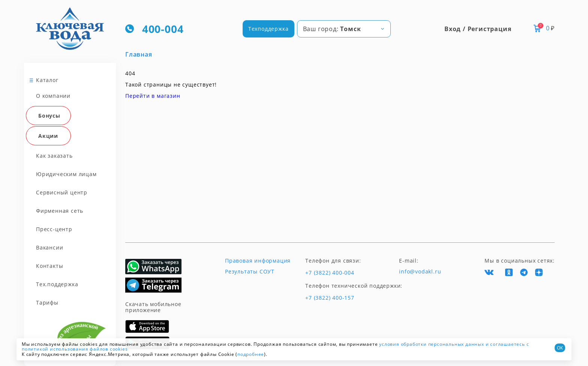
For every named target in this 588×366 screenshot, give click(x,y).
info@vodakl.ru (420, 272)
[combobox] (344, 29)
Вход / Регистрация (478, 29)
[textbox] (344, 29)
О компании (53, 96)
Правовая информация (258, 261)
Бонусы (49, 116)
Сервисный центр (62, 192)
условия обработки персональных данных (432, 344)
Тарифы (47, 303)
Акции (48, 136)
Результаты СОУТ (250, 272)
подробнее (251, 354)
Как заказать (54, 156)
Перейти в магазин (153, 96)
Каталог (47, 80)
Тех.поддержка (57, 284)
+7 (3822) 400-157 (330, 298)
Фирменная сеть (60, 211)
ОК (560, 348)
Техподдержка (268, 29)
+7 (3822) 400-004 (330, 273)
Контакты (49, 266)
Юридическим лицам (66, 174)
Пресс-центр (54, 229)
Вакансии (49, 247)
